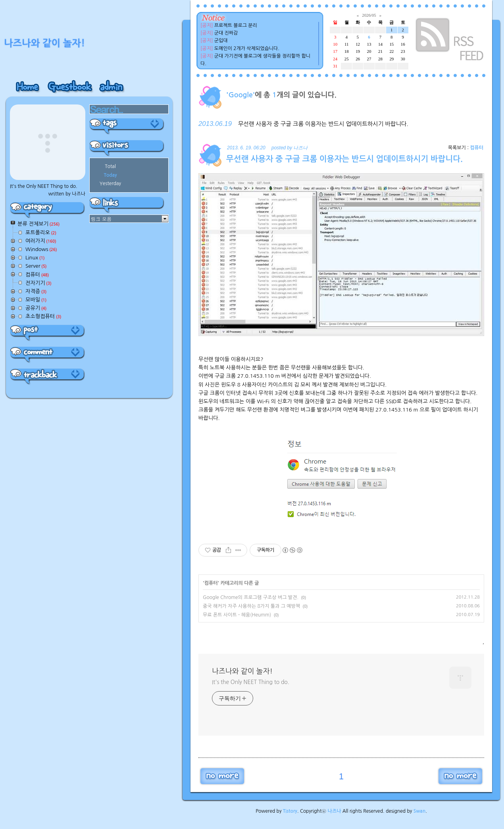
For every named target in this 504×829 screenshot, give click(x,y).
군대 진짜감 (226, 33)
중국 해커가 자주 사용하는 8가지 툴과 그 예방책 (251, 606)
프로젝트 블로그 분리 (236, 25)
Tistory (290, 811)
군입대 (221, 41)
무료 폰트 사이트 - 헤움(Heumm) (237, 615)
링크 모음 (101, 219)
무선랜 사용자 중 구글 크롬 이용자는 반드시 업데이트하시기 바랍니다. (323, 124)
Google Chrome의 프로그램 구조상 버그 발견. (251, 597)
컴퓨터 (477, 148)
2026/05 (369, 15)
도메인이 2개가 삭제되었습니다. (247, 48)
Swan (420, 811)
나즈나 (335, 811)
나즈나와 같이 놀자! (242, 671)
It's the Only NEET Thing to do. (251, 682)
